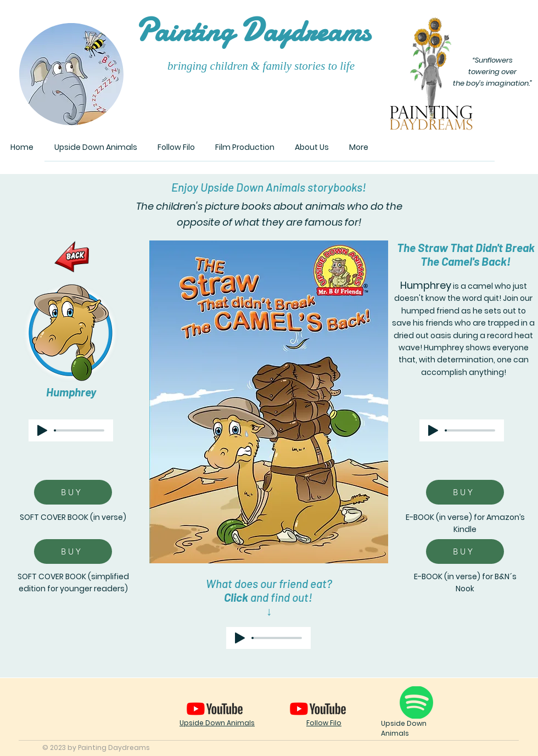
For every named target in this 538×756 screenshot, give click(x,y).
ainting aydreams (253, 31)
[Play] (42, 430)
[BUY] (73, 492)
